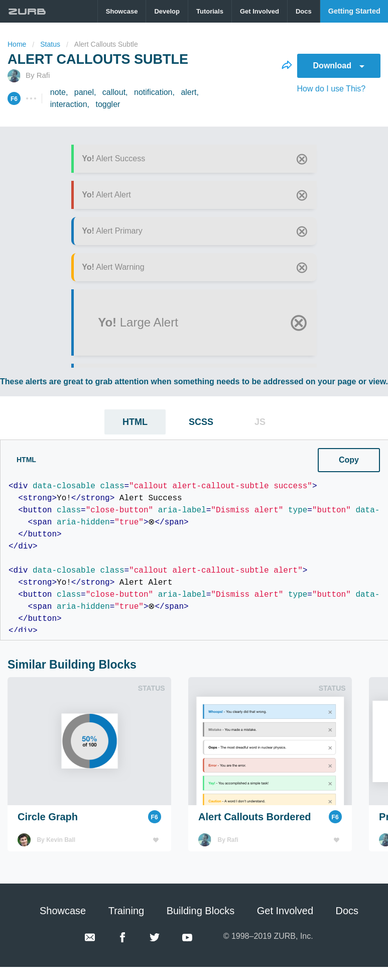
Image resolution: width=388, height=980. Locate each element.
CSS (257, 458)
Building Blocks (201, 911)
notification (153, 92)
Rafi (43, 75)
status (50, 44)
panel (84, 92)
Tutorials (210, 11)
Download (339, 66)
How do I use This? (332, 89)
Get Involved (260, 11)
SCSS (201, 422)
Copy (155, 460)
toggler (108, 104)
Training (126, 911)
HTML (135, 422)
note (58, 92)
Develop (167, 11)
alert (188, 92)
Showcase (122, 11)
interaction (69, 104)
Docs (304, 11)
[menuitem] (122, 11)
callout (114, 92)
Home (17, 44)
